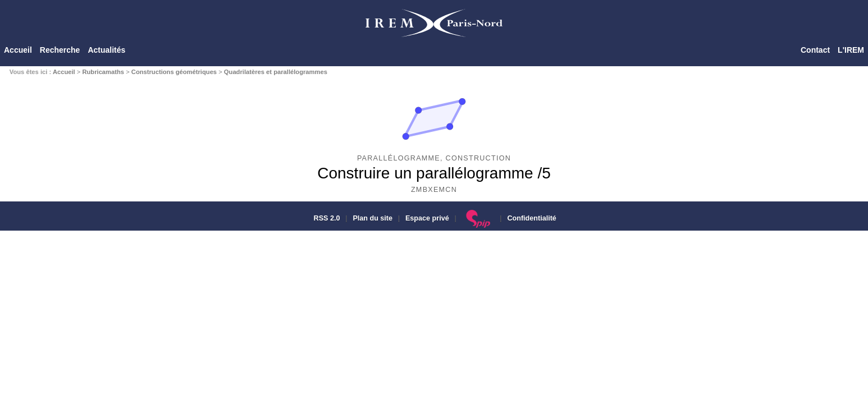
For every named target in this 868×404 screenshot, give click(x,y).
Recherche (60, 50)
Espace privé (427, 218)
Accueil (18, 50)
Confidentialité (531, 218)
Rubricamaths (103, 72)
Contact (815, 50)
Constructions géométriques (174, 72)
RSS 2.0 (326, 218)
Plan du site (373, 218)
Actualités (106, 50)
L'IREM (851, 50)
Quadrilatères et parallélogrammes (276, 72)
